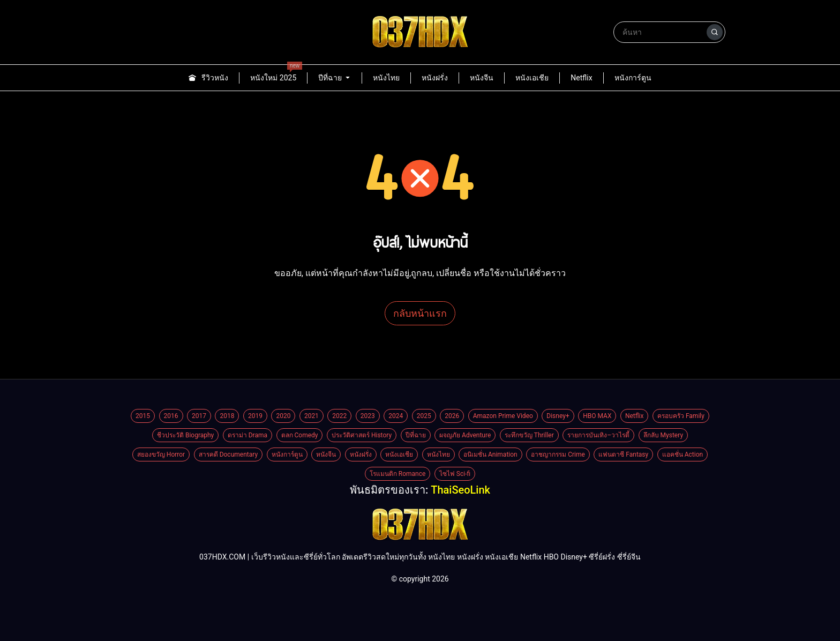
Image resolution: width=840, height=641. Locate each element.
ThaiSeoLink (460, 490)
